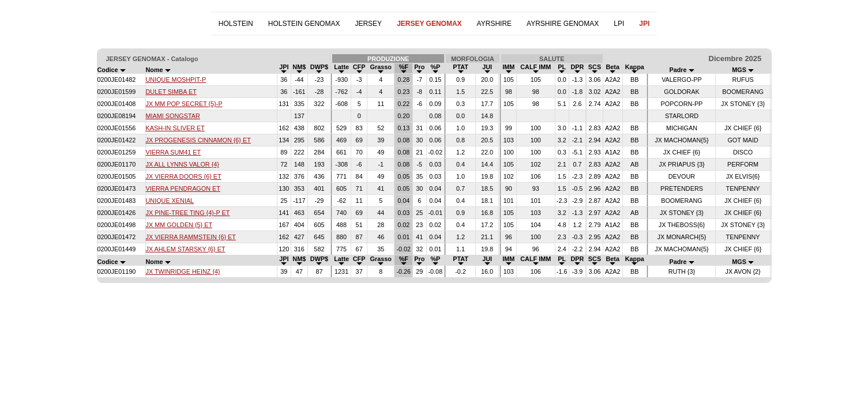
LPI (619, 24)
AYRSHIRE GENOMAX (563, 24)
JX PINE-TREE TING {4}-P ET (188, 213)
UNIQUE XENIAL (170, 201)
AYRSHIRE (494, 24)
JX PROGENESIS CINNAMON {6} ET (198, 140)
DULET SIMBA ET (171, 92)
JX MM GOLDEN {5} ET (179, 225)
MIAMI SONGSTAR (173, 116)
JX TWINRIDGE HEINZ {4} (183, 271)
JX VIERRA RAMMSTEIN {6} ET (191, 237)
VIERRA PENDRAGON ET (183, 188)
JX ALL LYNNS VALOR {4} (183, 164)
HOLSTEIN (236, 24)
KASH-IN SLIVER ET (175, 128)
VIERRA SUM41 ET (174, 152)
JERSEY (368, 24)
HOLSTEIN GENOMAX (304, 24)
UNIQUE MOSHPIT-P (176, 80)
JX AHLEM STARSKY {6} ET (186, 249)
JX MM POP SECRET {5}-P (184, 104)
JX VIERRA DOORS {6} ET (184, 176)
